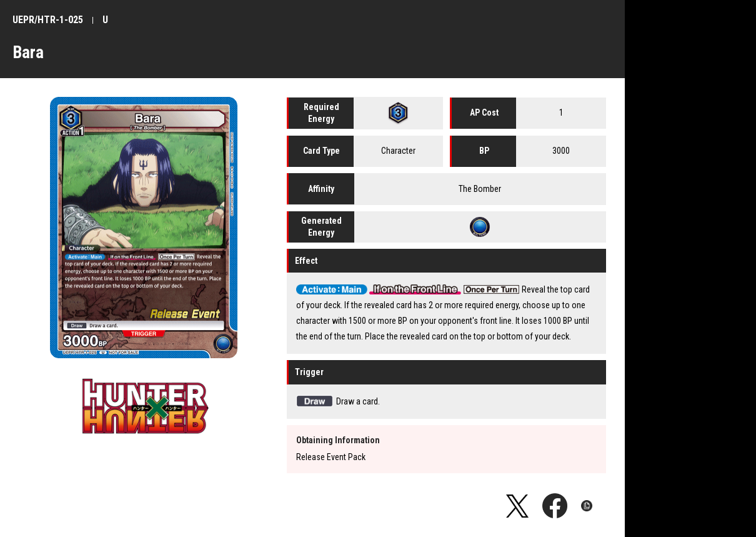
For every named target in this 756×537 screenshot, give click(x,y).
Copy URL (594, 506)
